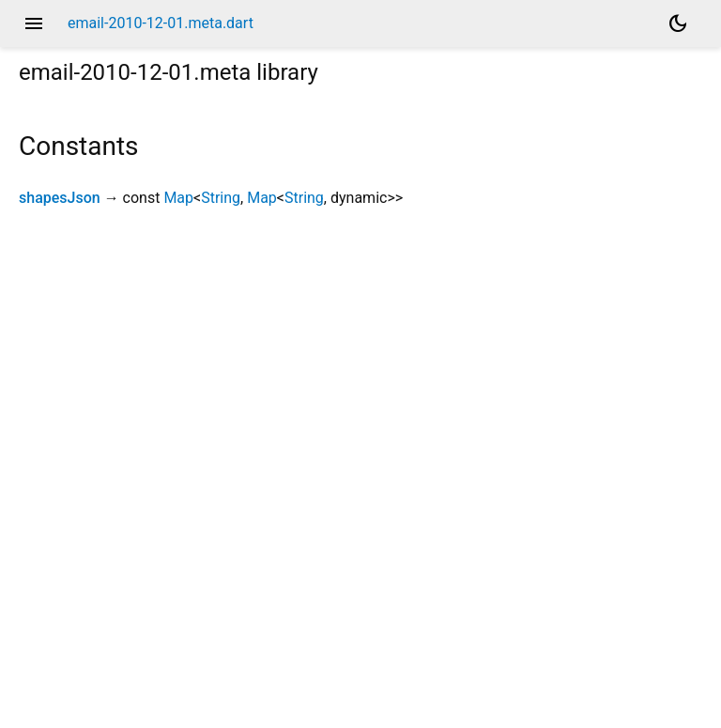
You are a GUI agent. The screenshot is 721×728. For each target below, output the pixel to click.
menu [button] (34, 23)
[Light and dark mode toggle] (678, 23)
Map (178, 198)
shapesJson (60, 198)
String (221, 198)
